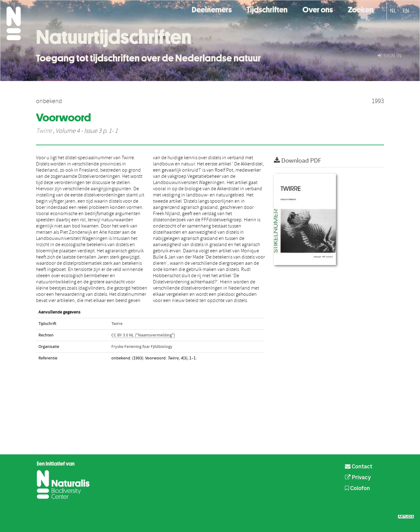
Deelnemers (212, 9)
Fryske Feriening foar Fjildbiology (142, 347)
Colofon (357, 489)
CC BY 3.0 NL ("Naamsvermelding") (143, 335)
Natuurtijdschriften (114, 37)
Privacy (358, 478)
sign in (390, 56)
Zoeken (361, 9)
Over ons (318, 9)
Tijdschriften (267, 9)
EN (406, 11)
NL (393, 11)
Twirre (44, 131)
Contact (359, 467)
